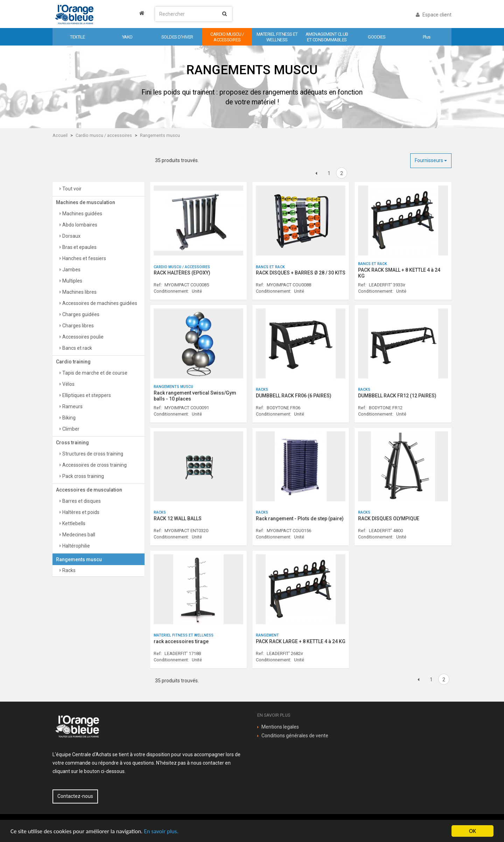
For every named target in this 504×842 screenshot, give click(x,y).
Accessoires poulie (82, 337)
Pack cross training (83, 476)
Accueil (60, 135)
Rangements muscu (160, 135)
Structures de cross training (92, 454)
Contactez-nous (75, 796)
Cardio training (73, 362)
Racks (68, 570)
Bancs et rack (77, 348)
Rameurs (72, 406)
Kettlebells (73, 523)
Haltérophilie (76, 546)
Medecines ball (78, 535)
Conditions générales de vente (295, 736)
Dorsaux (71, 236)
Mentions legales (280, 727)
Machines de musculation (86, 202)
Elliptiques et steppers (86, 395)
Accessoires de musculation (89, 490)
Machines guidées (82, 214)
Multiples (72, 281)
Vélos (68, 384)
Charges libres (78, 326)
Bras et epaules (79, 247)
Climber (70, 429)
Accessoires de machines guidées (99, 303)
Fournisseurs (431, 160)
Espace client (434, 15)
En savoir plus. (161, 831)
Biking (68, 418)
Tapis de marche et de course (94, 373)
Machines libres (79, 292)
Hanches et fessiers (84, 258)
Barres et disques (81, 501)
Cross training (72, 443)
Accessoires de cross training (94, 465)
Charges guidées (80, 314)
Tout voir (71, 189)
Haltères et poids (80, 512)
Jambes (71, 270)
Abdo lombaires (79, 225)
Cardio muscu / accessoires (104, 135)
